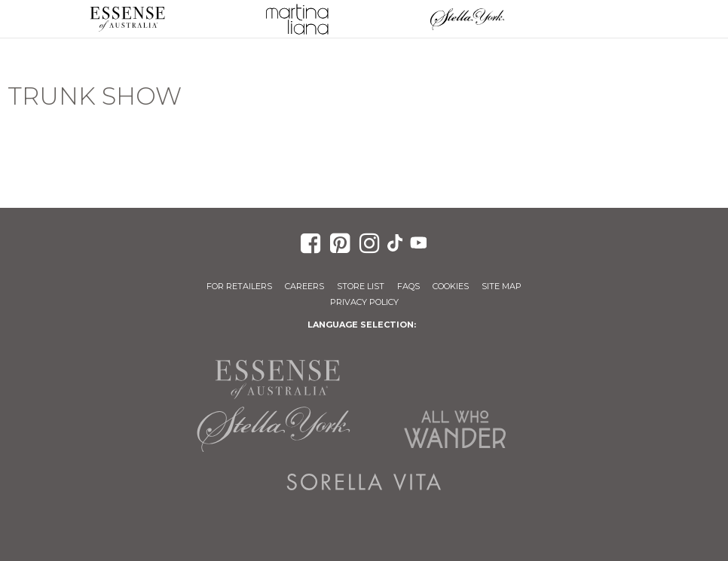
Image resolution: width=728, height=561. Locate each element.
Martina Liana (298, 19)
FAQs (408, 286)
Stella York (467, 19)
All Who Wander (454, 429)
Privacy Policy (364, 302)
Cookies (451, 286)
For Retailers (239, 286)
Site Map (502, 286)
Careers (304, 286)
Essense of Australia (127, 19)
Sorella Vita (364, 482)
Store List (361, 286)
